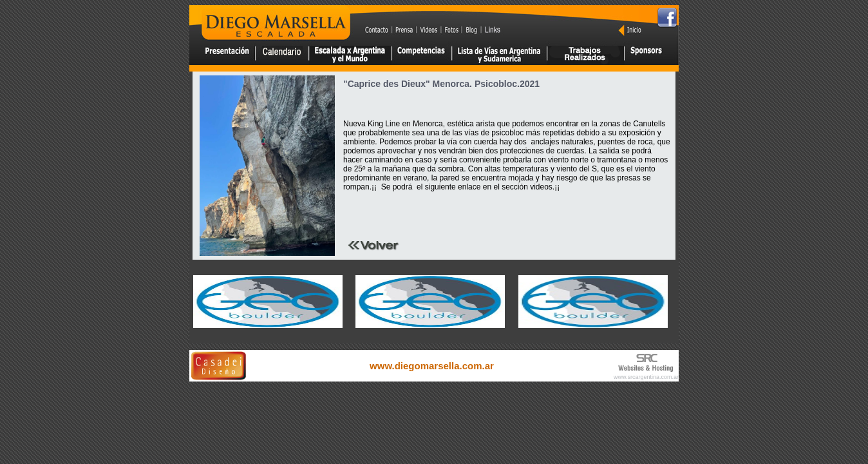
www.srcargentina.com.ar (646, 377)
